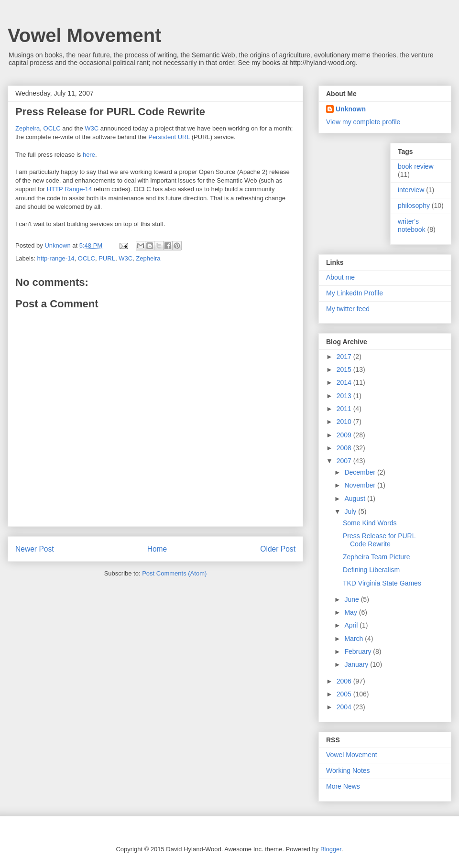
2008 (345, 448)
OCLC (52, 128)
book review (416, 166)
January (357, 664)
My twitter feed (348, 309)
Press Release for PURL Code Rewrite (379, 540)
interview (411, 190)
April (352, 625)
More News (343, 786)
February (359, 651)
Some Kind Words (370, 523)
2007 (345, 461)
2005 (345, 694)
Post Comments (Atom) (174, 573)
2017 (345, 357)
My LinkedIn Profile (355, 293)
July (351, 511)
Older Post (278, 549)
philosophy (414, 206)
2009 (345, 435)
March (355, 639)
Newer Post (35, 549)
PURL (107, 258)
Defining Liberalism (371, 570)
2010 (345, 422)
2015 (345, 369)
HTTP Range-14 (69, 189)
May (351, 612)
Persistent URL (169, 137)
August (355, 499)
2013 (345, 396)
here (89, 155)
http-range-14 (56, 258)
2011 (345, 409)
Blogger (331, 849)
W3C (92, 128)
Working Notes (348, 770)
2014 (345, 382)
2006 (345, 681)
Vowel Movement (85, 35)
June (352, 599)
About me (340, 277)
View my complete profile (363, 122)
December (361, 472)
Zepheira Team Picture (377, 557)
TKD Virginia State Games (382, 583)
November (361, 485)
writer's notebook (412, 225)
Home (157, 549)
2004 (345, 707)
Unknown (351, 109)
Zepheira (27, 128)
